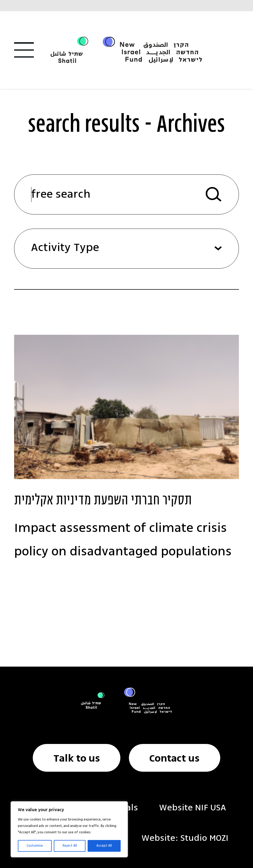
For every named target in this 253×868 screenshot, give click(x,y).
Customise (35, 846)
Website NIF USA (193, 808)
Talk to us (77, 759)
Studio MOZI (204, 838)
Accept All (104, 846)
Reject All (70, 846)
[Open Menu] (24, 50)
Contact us (174, 759)
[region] (69, 829)
